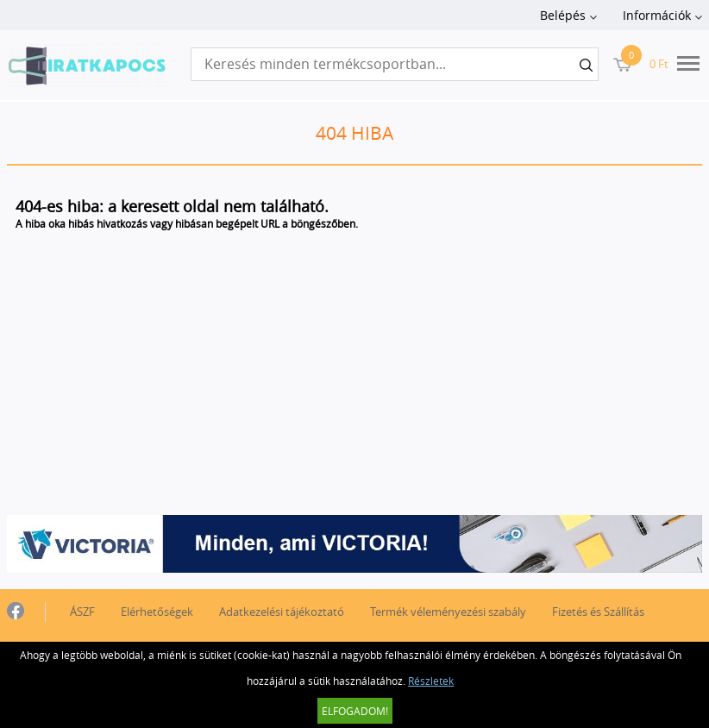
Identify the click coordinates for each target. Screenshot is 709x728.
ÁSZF (82, 612)
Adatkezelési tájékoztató (282, 612)
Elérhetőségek (157, 612)
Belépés (563, 15)
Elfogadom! (355, 711)
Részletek (431, 681)
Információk (657, 15)
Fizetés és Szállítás (598, 612)
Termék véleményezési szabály (448, 612)
